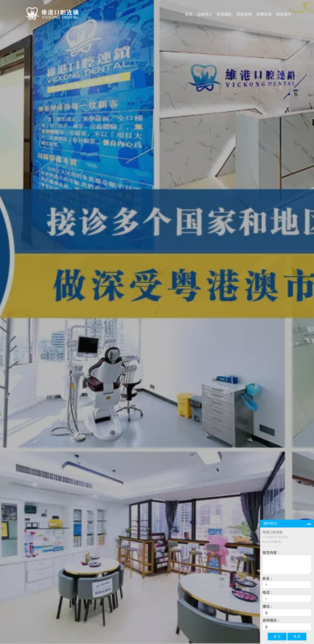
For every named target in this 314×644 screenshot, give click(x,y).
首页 (189, 14)
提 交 (277, 636)
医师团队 (225, 14)
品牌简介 (205, 14)
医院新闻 (244, 14)
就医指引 (284, 14)
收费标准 (264, 14)
